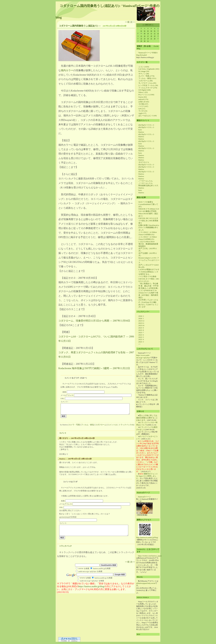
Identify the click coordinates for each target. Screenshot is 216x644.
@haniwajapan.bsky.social (146, 583)
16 (145, 36)
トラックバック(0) (126, 427)
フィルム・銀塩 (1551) (147, 78)
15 (141, 36)
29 (141, 41)
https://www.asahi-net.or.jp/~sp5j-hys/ (143, 356)
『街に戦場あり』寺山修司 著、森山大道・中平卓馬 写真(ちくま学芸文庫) (148, 286)
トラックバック (66, 550)
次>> (133, 22)
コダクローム (101, 427)
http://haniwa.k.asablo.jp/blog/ (147, 537)
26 (155, 39)
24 (148, 39)
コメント (63, 435)
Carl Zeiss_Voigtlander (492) (149, 69)
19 (155, 36)
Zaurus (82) (143, 97)
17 (148, 36)
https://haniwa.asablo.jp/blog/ (92, 591)
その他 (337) (143, 104)
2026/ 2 (141, 316)
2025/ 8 (141, 330)
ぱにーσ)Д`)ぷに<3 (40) (148, 116)
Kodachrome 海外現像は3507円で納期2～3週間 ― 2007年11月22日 (94, 368)
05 (155, 31)
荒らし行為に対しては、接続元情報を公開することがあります (148, 418)
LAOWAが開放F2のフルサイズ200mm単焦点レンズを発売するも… (149, 272)
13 (158, 33)
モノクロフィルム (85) (147, 83)
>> (152, 24)
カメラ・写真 (74, 427)
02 (145, 31)
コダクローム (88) (146, 81)
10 (148, 33)
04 (151, 31)
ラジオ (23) (143, 111)
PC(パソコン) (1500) (146, 95)
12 (155, 33)
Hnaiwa (141, 158)
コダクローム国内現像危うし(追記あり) (78, 26)
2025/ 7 (141, 332)
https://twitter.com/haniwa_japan (150, 556)
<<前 (128, 22)
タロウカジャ (144, 162)
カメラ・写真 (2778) (146, 76)
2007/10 (148, 24)
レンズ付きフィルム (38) (148, 85)
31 (148, 41)
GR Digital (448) (145, 90)
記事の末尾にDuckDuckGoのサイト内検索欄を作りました (149, 228)
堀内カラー (67, 70)
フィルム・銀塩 (88, 427)
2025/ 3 (141, 342)
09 (145, 33)
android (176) (143, 99)
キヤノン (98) (144, 74)
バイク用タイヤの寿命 (147, 276)
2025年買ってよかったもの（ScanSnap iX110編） (148, 301)
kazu (140, 130)
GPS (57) (142, 109)
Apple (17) (142, 113)
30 (145, 41)
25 (151, 39)
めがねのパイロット (147, 125)
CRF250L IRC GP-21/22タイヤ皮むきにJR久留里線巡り (148, 221)
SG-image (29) (144, 71)
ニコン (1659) (144, 67)
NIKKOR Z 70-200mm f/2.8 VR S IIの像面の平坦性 (149, 210)
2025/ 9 (141, 328)
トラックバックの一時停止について (147, 424)
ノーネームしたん (146, 181)
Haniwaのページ (144, 497)
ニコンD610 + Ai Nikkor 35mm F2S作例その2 (148, 233)
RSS (138, 634)
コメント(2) (112, 427)
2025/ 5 (141, 337)
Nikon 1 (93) (143, 92)
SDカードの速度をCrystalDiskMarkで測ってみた (148, 204)
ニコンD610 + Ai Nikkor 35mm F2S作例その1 (148, 238)
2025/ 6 (141, 335)
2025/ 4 (141, 339)
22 (141, 39)
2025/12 (141, 321)
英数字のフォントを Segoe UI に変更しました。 (147, 476)
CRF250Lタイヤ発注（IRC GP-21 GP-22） (149, 280)
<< (144, 24)
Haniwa (141, 132)
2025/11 (141, 323)
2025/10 (141, 325)
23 (145, 39)
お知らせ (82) (144, 102)
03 (148, 31)
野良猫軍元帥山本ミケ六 (148, 186)
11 (151, 33)
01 (141, 31)
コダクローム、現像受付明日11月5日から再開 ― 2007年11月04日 (94, 321)
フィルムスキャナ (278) (148, 88)
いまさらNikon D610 (147, 242)
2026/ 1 (141, 318)
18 (151, 36)
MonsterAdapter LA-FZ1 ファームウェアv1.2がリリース (149, 260)
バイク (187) (143, 106)
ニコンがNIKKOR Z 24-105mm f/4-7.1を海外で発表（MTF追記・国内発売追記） (148, 294)
